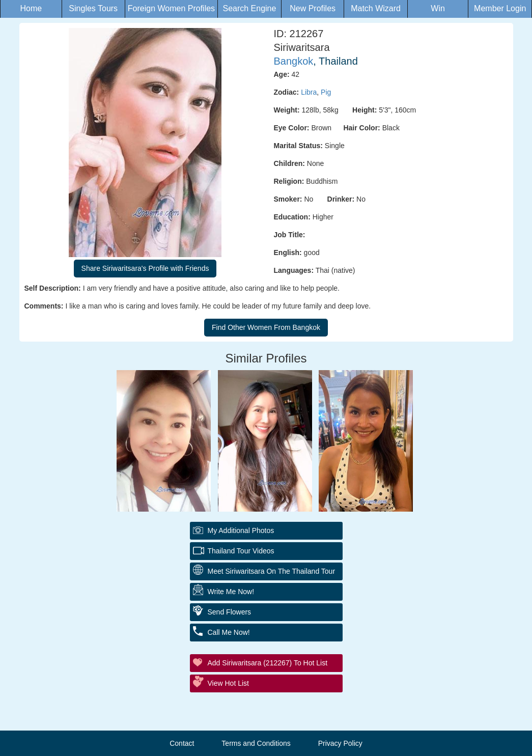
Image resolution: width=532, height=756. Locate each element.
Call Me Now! (229, 632)
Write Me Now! (231, 592)
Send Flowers (230, 612)
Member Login (500, 8)
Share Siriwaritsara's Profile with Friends (145, 268)
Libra (309, 92)
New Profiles (313, 8)
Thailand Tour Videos (241, 551)
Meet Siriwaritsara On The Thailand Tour (272, 571)
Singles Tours (93, 8)
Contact (182, 743)
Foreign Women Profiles (171, 8)
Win (438, 8)
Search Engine (249, 8)
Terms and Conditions (256, 743)
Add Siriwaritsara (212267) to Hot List (268, 663)
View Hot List (228, 683)
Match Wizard (376, 8)
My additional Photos (241, 530)
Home (31, 8)
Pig (326, 92)
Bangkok (294, 61)
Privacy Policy (340, 743)
